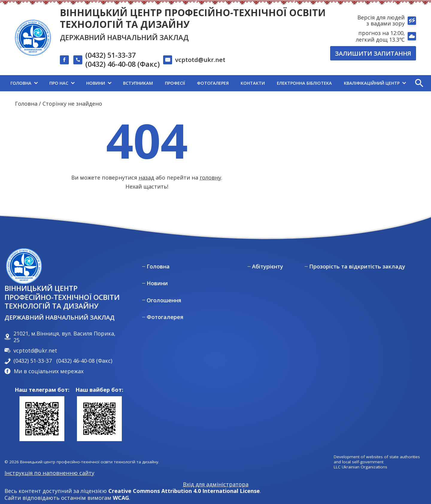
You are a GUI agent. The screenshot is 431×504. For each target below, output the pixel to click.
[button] (419, 83)
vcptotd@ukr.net (200, 60)
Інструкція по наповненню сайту (49, 473)
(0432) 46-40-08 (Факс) (123, 64)
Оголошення (164, 300)
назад (146, 177)
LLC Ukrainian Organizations (361, 467)
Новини (157, 283)
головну (210, 177)
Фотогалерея (165, 317)
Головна (26, 104)
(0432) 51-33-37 (110, 55)
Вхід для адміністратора (216, 484)
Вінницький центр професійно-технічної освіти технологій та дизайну (193, 18)
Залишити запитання (373, 53)
